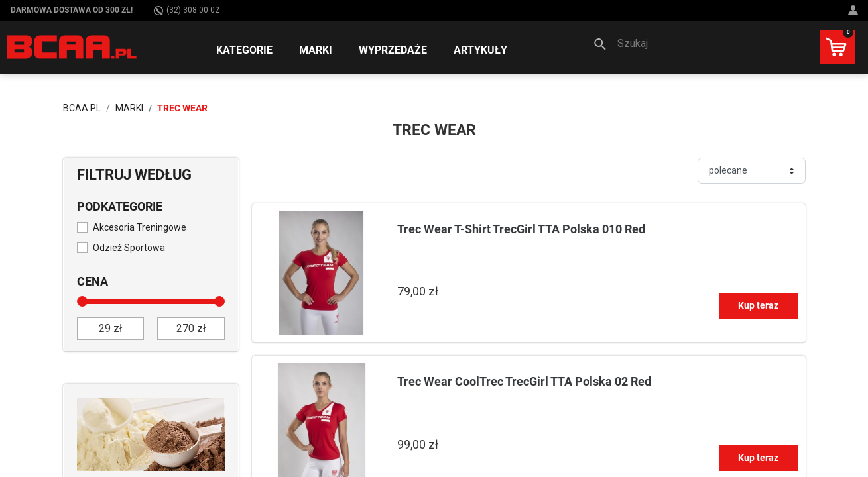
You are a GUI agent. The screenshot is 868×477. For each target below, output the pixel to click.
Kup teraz (758, 305)
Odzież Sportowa (129, 248)
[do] (191, 329)
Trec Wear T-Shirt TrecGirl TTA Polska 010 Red (521, 229)
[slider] (82, 301)
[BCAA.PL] (72, 46)
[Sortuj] (752, 171)
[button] (700, 45)
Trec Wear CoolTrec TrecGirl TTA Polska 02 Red (524, 381)
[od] (111, 329)
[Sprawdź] (151, 433)
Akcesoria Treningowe (140, 227)
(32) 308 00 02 (187, 10)
